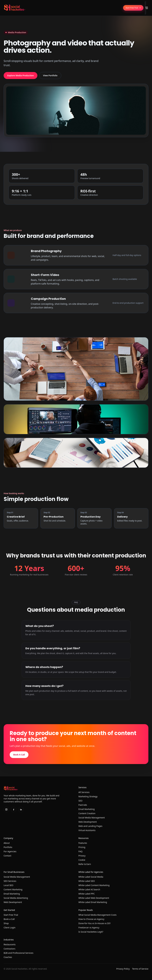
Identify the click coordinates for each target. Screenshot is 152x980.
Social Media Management (92, 818)
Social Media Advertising (16, 898)
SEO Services (10, 881)
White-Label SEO (87, 881)
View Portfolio (50, 75)
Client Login (10, 928)
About (7, 843)
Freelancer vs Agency (89, 928)
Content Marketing (13, 889)
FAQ (81, 851)
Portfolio (8, 847)
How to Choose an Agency (91, 919)
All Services (84, 792)
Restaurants (10, 944)
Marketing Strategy (88, 796)
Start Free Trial (11, 915)
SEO (80, 801)
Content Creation (87, 813)
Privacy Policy (123, 969)
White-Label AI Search (89, 889)
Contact (7, 856)
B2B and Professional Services (18, 953)
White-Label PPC (87, 894)
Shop (6, 923)
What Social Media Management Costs (98, 915)
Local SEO (8, 885)
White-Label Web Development (94, 898)
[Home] (15, 8)
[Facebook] (14, 809)
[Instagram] (6, 809)
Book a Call (9, 919)
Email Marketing (87, 809)
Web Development (88, 822)
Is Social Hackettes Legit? (91, 932)
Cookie (82, 860)
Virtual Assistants (87, 830)
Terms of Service (140, 969)
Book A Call (19, 755)
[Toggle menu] (147, 8)
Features (83, 843)
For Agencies (10, 851)
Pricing (82, 847)
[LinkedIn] (21, 809)
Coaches (8, 957)
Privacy (82, 856)
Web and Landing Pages (90, 826)
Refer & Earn (85, 864)
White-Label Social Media (91, 877)
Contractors (9, 949)
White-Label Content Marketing (94, 885)
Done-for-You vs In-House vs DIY (95, 923)
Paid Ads (83, 805)
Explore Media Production (20, 75)
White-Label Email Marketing (93, 902)
